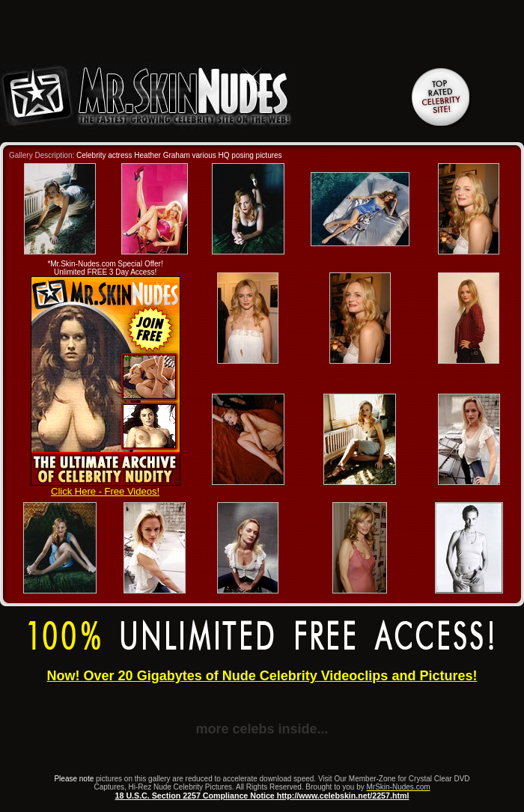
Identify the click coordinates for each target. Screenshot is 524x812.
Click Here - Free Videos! (106, 487)
